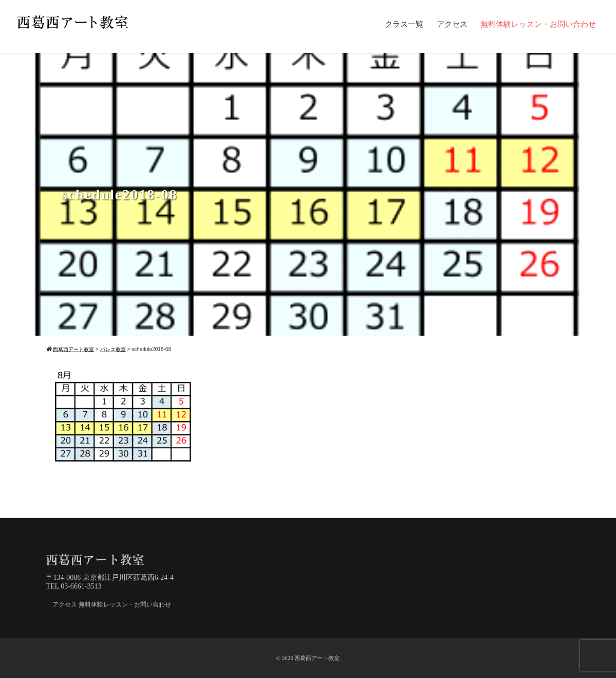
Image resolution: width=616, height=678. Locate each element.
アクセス (452, 24)
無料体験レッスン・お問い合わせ (538, 24)
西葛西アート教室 (317, 658)
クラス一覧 (404, 24)
